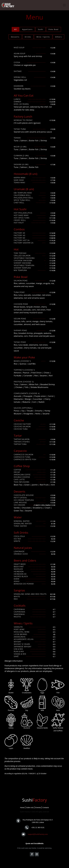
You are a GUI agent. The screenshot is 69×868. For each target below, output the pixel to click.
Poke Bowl (54, 29)
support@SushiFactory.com (38, 834)
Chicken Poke (21, 304)
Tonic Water (20, 526)
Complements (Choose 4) (27, 393)
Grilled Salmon (22, 256)
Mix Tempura (20, 270)
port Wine (19, 629)
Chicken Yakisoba (23, 261)
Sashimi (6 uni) (21, 164)
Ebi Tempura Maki (23, 193)
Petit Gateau (20, 498)
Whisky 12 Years (22, 644)
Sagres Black (21, 576)
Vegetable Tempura (24, 265)
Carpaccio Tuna (22, 457)
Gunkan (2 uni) (21, 156)
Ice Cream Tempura (24, 500)
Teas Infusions (22, 482)
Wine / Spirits (43, 37)
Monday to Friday (23, 120)
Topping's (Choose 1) (24, 370)
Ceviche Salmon (22, 427)
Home (22, 808)
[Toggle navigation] (64, 5)
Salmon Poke (21, 281)
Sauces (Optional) (23, 408)
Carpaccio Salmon (24, 455)
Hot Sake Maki (21, 215)
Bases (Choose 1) (22, 361)
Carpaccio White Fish (25, 460)
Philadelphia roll (24, 198)
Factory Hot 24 (22, 240)
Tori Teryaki (20, 253)
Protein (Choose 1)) (24, 382)
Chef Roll (19, 203)
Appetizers (27, 29)
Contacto (46, 808)
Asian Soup (20, 54)
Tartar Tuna (20, 444)
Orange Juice (21, 554)
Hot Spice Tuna (22, 218)
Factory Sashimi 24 (24, 243)
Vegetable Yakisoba (24, 258)
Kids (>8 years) (21, 104)
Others (58, 37)
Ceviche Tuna (21, 429)
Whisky (18, 642)
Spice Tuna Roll (22, 200)
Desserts (15, 37)
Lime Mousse (20, 503)
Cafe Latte (19, 480)
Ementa (38, 808)
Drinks (28, 37)
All (15, 29)
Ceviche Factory (22, 424)
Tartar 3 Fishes (22, 442)
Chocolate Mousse (24, 495)
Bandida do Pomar (24, 584)
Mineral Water (22, 521)
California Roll (22, 195)
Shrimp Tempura (22, 268)
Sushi (40, 29)
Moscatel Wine (22, 632)
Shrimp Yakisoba (23, 263)
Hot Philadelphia (23, 213)
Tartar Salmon (22, 439)
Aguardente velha (24, 639)
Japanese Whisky (23, 647)
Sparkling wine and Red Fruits (30, 594)
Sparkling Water (23, 524)
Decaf (17, 472)
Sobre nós (30, 808)
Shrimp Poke (20, 331)
